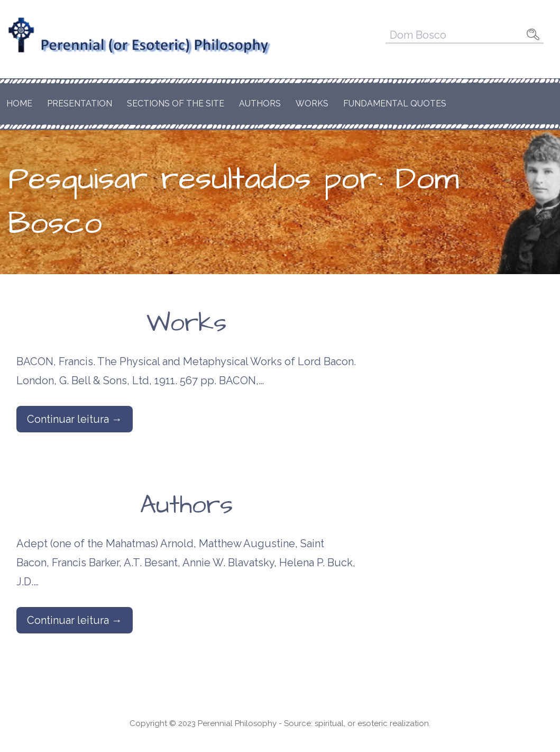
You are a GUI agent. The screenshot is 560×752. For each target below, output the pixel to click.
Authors (260, 103)
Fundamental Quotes (395, 103)
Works (312, 103)
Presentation (80, 103)
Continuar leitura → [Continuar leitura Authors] (75, 620)
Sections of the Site (176, 103)
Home (19, 103)
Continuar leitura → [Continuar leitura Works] (75, 419)
